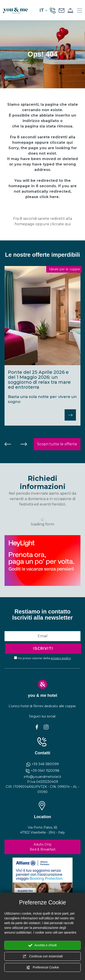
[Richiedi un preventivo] (62, 10)
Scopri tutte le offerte (57, 444)
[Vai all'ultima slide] (8, 444)
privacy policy (61, 658)
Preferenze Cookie (43, 968)
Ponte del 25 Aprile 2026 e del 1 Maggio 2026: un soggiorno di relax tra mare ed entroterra (39, 380)
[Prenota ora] (70, 10)
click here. (50, 197)
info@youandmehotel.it (42, 777)
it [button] (43, 10)
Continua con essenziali (43, 956)
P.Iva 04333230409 (43, 782)
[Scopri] (70, 415)
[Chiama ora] (53, 10)
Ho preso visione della (44, 658)
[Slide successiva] (24, 444)
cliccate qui (61, 143)
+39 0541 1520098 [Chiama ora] (42, 771)
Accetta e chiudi (42, 945)
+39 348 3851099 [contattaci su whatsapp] (42, 764)
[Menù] (80, 10)
